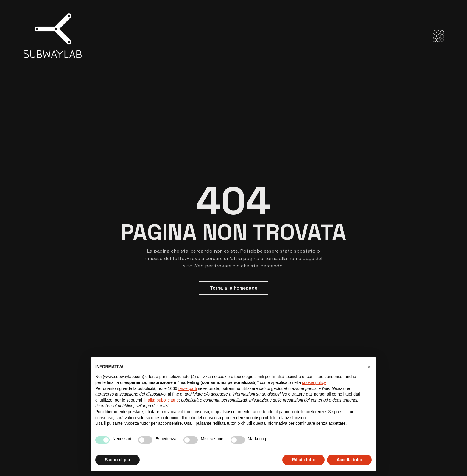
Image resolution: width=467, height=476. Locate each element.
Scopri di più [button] (117, 460)
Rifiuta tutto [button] (304, 460)
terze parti (188, 388)
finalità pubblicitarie (161, 400)
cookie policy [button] (314, 382)
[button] (369, 367)
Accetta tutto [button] (349, 460)
